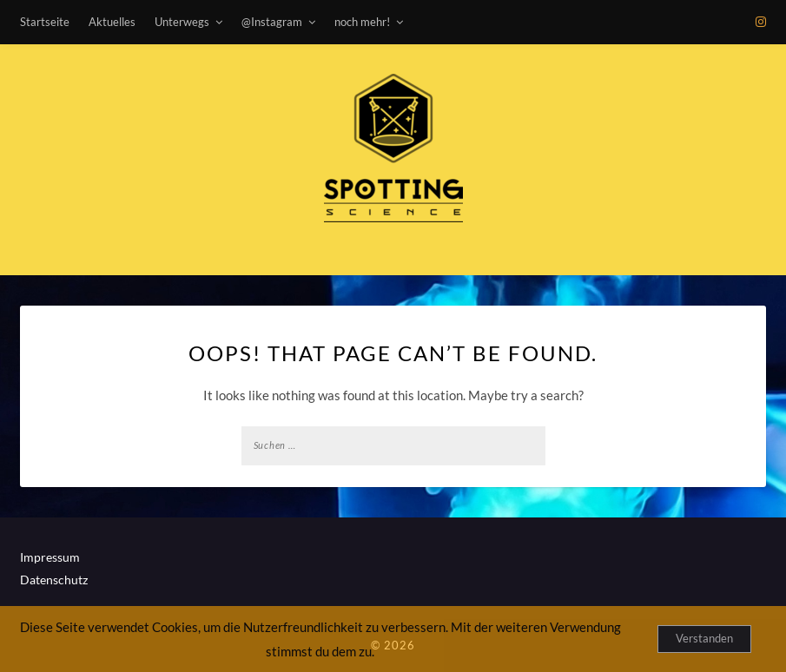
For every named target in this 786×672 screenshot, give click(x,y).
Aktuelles (112, 22)
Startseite (45, 22)
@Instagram (272, 22)
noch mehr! (362, 22)
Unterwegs (182, 22)
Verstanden (704, 638)
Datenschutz (54, 580)
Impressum (50, 557)
